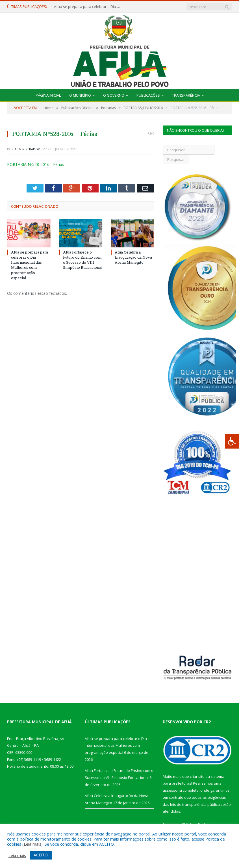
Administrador (27, 149)
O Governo (114, 95)
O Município (80, 95)
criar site (197, 776)
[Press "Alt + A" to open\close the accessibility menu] (232, 441)
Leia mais (32, 844)
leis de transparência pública (195, 804)
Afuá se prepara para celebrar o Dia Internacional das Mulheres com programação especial (88, 7)
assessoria (172, 790)
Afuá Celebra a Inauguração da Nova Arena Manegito (133, 257)
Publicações (148, 95)
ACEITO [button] (41, 855)
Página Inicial (48, 95)
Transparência (186, 95)
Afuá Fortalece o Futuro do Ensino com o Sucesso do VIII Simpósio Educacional (83, 260)
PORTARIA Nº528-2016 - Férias (36, 164)
